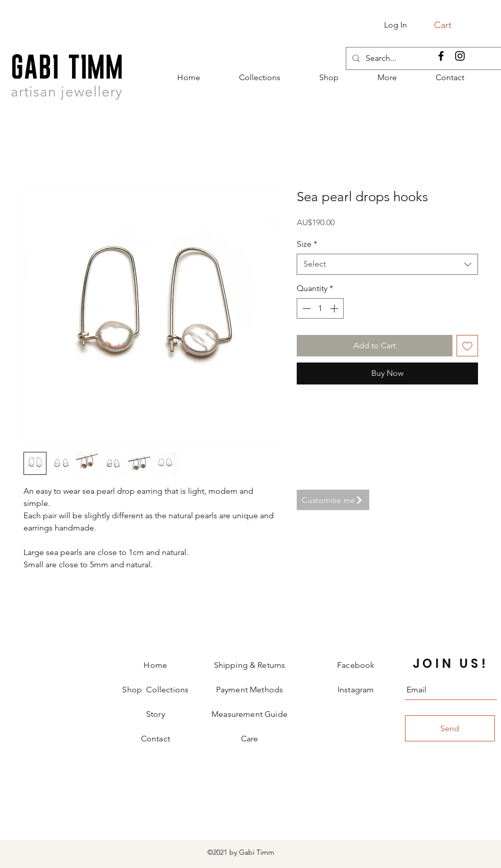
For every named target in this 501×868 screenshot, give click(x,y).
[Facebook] (441, 56)
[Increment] (335, 308)
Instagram (356, 690)
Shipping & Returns (250, 665)
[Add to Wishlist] (467, 346)
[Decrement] (305, 308)
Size (307, 244)
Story (156, 714)
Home (155, 665)
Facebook (356, 665)
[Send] (450, 728)
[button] (449, 25)
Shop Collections (155, 690)
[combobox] (387, 264)
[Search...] (423, 58)
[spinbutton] (320, 308)
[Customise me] (333, 500)
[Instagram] (460, 56)
